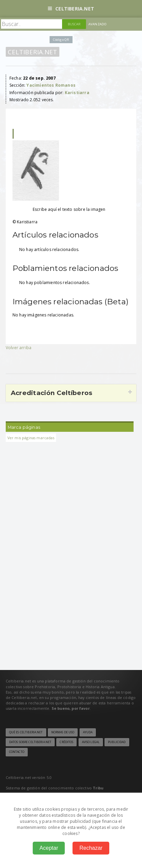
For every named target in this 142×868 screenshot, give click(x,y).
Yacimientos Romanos (51, 85)
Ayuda (88, 732)
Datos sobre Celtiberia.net (30, 742)
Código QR (61, 40)
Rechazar (91, 848)
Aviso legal (91, 742)
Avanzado (97, 24)
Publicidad (117, 742)
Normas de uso (63, 732)
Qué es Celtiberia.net (26, 732)
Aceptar (49, 848)
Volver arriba (19, 348)
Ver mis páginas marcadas (31, 438)
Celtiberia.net (71, 9)
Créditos (66, 742)
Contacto (17, 752)
